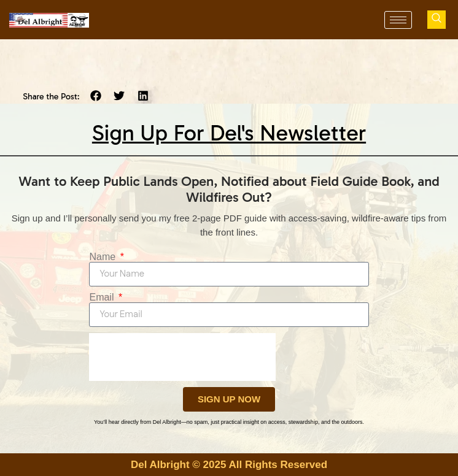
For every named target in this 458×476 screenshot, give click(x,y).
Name (103, 257)
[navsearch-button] (437, 20)
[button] (96, 96)
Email (103, 297)
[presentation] (182, 357)
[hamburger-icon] (398, 20)
